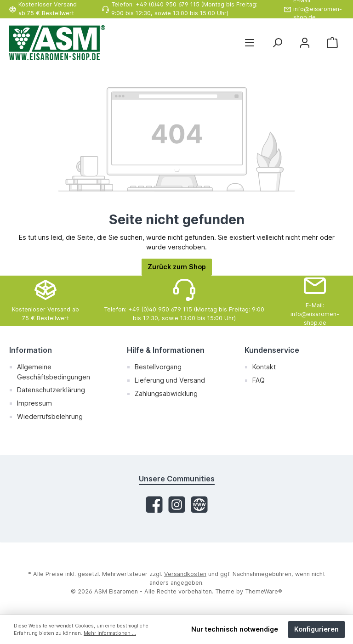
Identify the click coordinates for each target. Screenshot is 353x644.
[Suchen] (277, 43)
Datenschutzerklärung (51, 390)
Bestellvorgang (158, 367)
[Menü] (250, 43)
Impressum (34, 403)
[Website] (199, 505)
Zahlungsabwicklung (166, 393)
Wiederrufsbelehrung (50, 416)
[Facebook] (154, 505)
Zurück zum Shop (177, 267)
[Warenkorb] (332, 43)
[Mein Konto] (305, 43)
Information (31, 350)
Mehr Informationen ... (110, 633)
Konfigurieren (316, 629)
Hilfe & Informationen (166, 350)
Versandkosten (185, 574)
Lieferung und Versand (170, 380)
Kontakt (264, 367)
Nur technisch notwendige (235, 629)
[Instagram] (177, 505)
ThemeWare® (264, 591)
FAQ (259, 380)
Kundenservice (272, 350)
